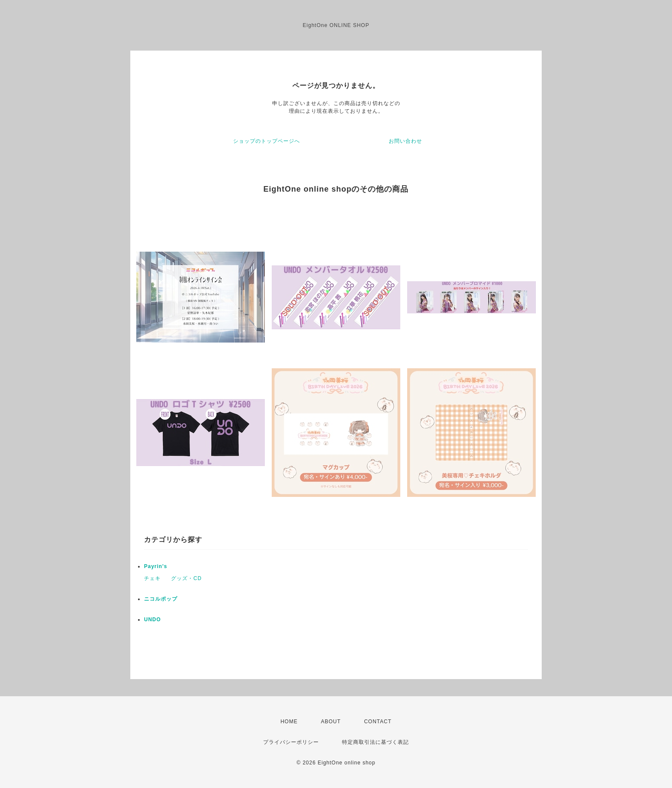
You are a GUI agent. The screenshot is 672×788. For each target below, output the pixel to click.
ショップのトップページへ (267, 141)
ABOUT (331, 722)
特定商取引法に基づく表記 (375, 742)
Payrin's (156, 566)
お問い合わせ (405, 141)
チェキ (152, 578)
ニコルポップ (161, 599)
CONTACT (378, 722)
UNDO (152, 620)
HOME (289, 722)
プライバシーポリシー (291, 742)
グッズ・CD (186, 578)
